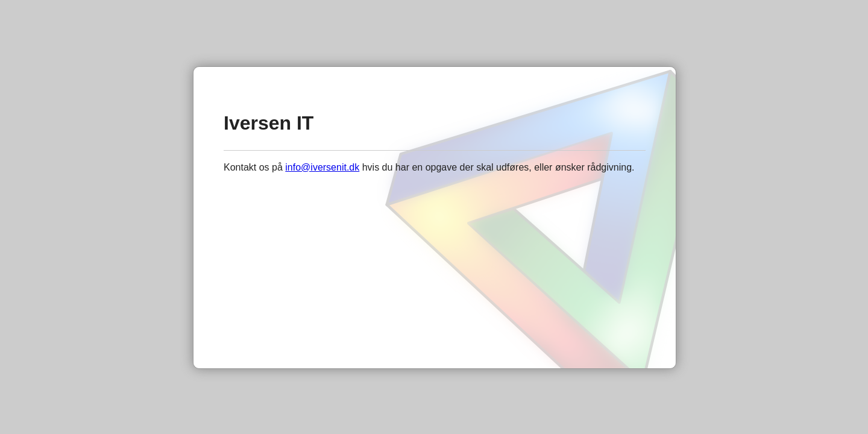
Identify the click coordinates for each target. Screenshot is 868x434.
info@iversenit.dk (322, 167)
